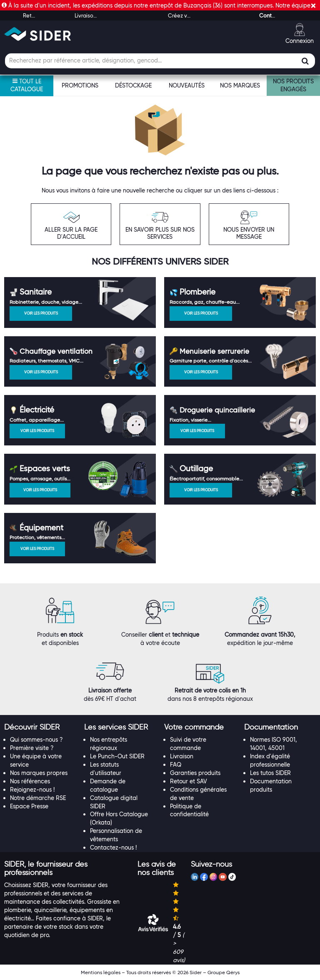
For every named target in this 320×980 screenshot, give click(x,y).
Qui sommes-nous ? (36, 740)
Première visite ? (32, 748)
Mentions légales (101, 972)
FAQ (176, 765)
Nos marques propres (39, 773)
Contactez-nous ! (113, 847)
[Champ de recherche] (160, 61)
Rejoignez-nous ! (32, 790)
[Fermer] (313, 6)
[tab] (40, 727)
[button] (32, 727)
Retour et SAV (189, 781)
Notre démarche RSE (38, 798)
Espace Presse (29, 806)
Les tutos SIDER (270, 773)
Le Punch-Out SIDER (117, 756)
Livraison (182, 756)
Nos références (30, 781)
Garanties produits (195, 773)
